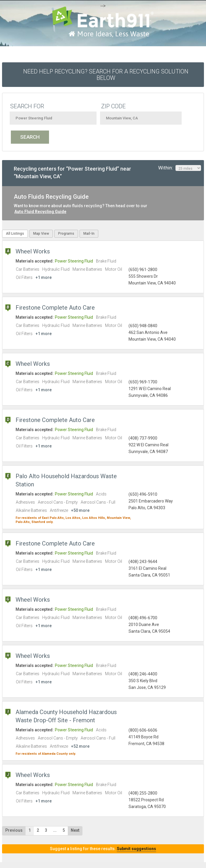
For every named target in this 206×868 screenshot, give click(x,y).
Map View (41, 234)
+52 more (80, 746)
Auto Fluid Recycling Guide (40, 212)
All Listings (15, 234)
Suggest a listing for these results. (103, 849)
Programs (66, 234)
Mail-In (89, 234)
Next (75, 830)
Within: (180, 168)
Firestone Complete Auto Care (55, 308)
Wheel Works (33, 251)
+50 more (80, 510)
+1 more (44, 277)
